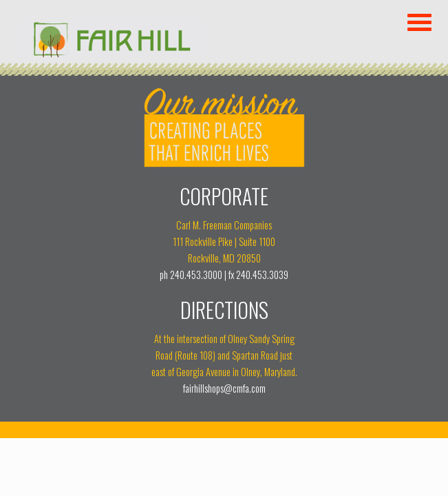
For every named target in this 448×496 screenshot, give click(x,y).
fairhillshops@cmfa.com (224, 388)
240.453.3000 (196, 275)
